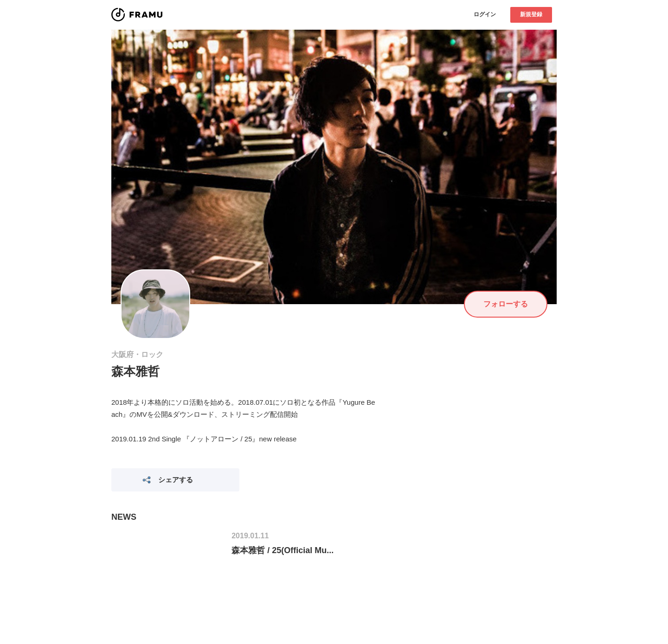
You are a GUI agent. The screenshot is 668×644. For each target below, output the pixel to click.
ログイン (485, 14)
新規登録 (531, 14)
